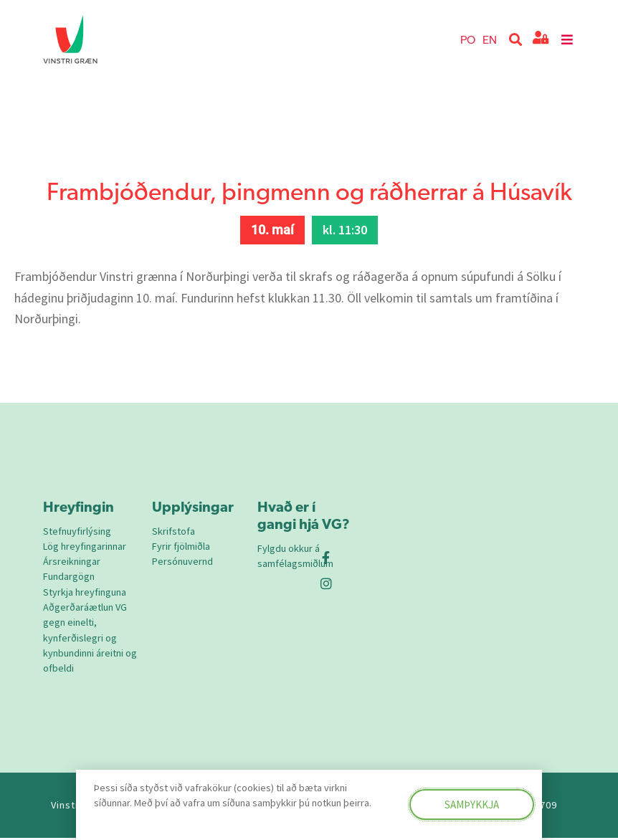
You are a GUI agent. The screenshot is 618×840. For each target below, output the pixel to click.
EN (490, 39)
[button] (516, 40)
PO (468, 39)
